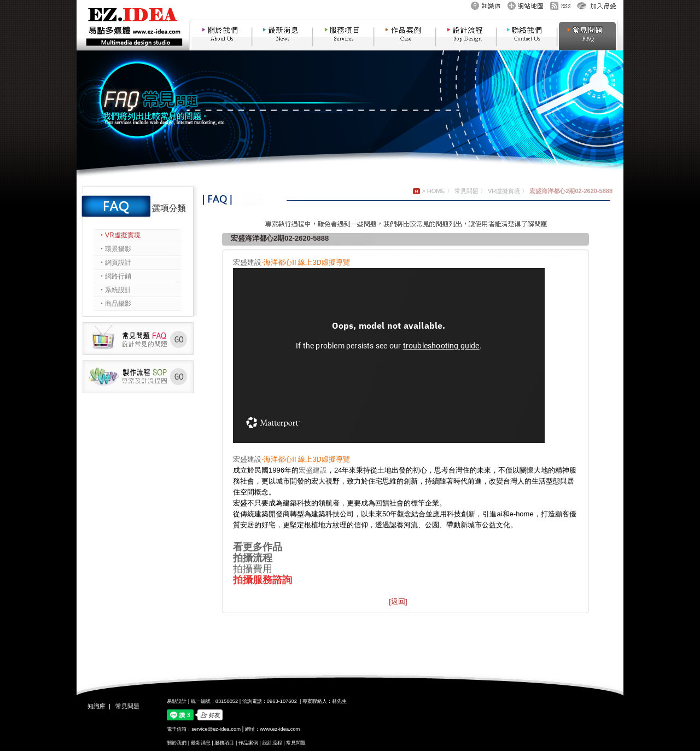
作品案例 (248, 743)
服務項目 (224, 743)
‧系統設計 (115, 290)
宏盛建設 (247, 262)
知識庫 (97, 706)
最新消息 (201, 743)
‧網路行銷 (115, 276)
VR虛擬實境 (504, 191)
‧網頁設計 (115, 263)
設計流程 (272, 743)
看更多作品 (258, 547)
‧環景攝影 (115, 249)
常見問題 (466, 191)
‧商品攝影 (115, 304)
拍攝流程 (253, 558)
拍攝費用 (253, 569)
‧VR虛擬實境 (119, 235)
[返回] (398, 601)
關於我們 (177, 743)
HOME (436, 191)
